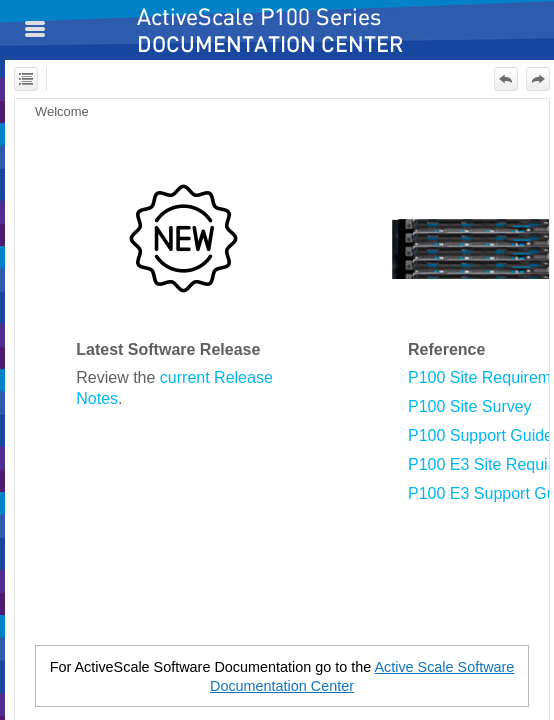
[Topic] (282, 409)
